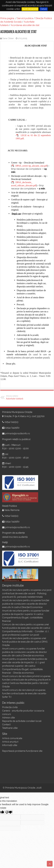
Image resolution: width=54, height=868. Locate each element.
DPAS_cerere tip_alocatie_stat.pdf (31, 166)
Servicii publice (25, 18)
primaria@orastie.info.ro (17, 433)
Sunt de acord (30, 9)
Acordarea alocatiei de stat (25, 25)
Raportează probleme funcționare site (22, 751)
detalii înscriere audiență (15, 537)
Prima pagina (7, 18)
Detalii (44, 9)
